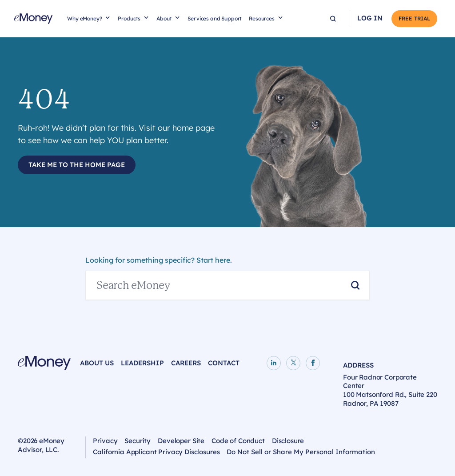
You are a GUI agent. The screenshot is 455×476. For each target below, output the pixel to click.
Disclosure (288, 441)
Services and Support (215, 18)
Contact (224, 363)
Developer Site (181, 441)
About (164, 18)
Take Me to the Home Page (77, 165)
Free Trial (414, 18)
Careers (186, 363)
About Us (97, 363)
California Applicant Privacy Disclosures (156, 452)
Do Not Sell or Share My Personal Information (301, 452)
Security (138, 441)
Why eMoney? (84, 18)
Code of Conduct (238, 441)
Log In (370, 18)
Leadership (142, 363)
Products (129, 18)
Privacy (105, 441)
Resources (262, 18)
